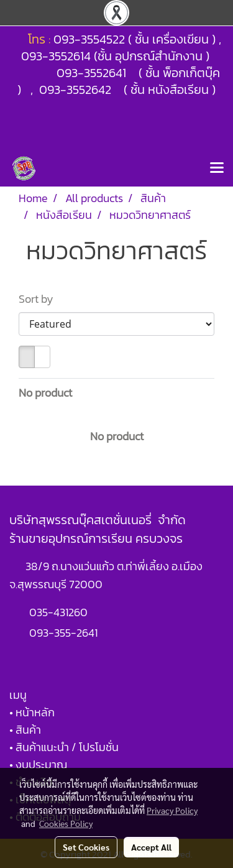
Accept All (151, 847)
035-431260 (60, 612)
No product (45, 393)
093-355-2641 (63, 633)
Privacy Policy (172, 810)
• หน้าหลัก (32, 712)
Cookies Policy (66, 823)
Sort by (40, 299)
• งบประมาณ (38, 764)
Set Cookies (86, 847)
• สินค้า (25, 730)
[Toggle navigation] (217, 169)
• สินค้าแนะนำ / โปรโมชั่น (64, 747)
